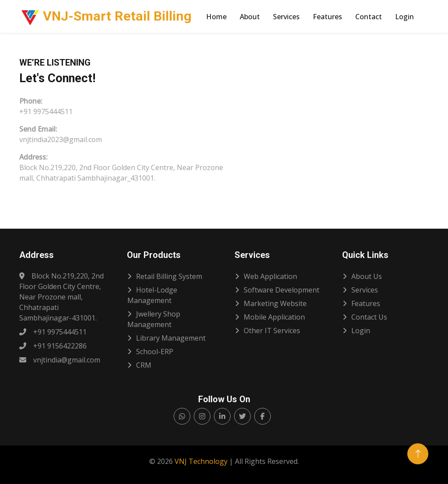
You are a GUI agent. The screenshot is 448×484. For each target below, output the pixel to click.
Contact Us (369, 317)
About (250, 17)
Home (216, 17)
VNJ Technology (201, 461)
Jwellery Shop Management (154, 319)
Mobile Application (274, 317)
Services (286, 17)
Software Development (282, 290)
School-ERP (155, 352)
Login (404, 17)
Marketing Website (275, 303)
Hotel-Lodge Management (152, 295)
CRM (144, 365)
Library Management (171, 338)
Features (327, 17)
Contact (369, 17)
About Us (367, 276)
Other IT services (272, 331)
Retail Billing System (169, 276)
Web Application (270, 276)
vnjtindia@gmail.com (60, 360)
